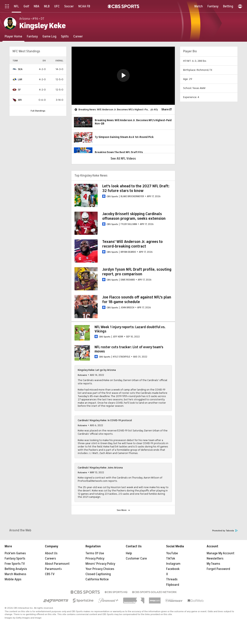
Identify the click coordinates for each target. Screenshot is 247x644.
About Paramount (57, 564)
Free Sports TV (15, 564)
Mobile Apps (13, 579)
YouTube (172, 553)
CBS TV (50, 574)
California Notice (97, 579)
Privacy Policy (95, 559)
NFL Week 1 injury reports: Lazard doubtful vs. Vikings (130, 329)
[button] (123, 75)
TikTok (171, 559)
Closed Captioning (98, 574)
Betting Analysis (16, 569)
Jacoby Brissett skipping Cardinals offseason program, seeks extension (134, 216)
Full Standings (38, 111)
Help (129, 553)
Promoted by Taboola (225, 531)
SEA (20, 69)
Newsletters (215, 559)
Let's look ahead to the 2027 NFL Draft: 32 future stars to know (136, 188)
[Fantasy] (32, 36)
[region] (123, 76)
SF (19, 90)
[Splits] (65, 36)
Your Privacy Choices (100, 569)
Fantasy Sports (15, 559)
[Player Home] (13, 36)
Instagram (173, 564)
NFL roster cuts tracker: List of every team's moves (129, 349)
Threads (172, 579)
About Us (51, 553)
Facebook (173, 569)
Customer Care (136, 559)
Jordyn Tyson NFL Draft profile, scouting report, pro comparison (137, 272)
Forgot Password (218, 569)
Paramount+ (54, 569)
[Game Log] (49, 36)
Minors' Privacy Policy (100, 564)
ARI (20, 100)
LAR (20, 79)
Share (165, 109)
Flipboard (173, 585)
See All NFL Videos (123, 159)
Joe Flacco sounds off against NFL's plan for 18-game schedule (137, 300)
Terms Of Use (95, 553)
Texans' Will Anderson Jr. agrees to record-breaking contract (132, 244)
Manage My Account (220, 553)
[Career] (78, 36)
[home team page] (14, 69)
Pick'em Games (15, 553)
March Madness (15, 574)
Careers (50, 559)
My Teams (213, 564)
